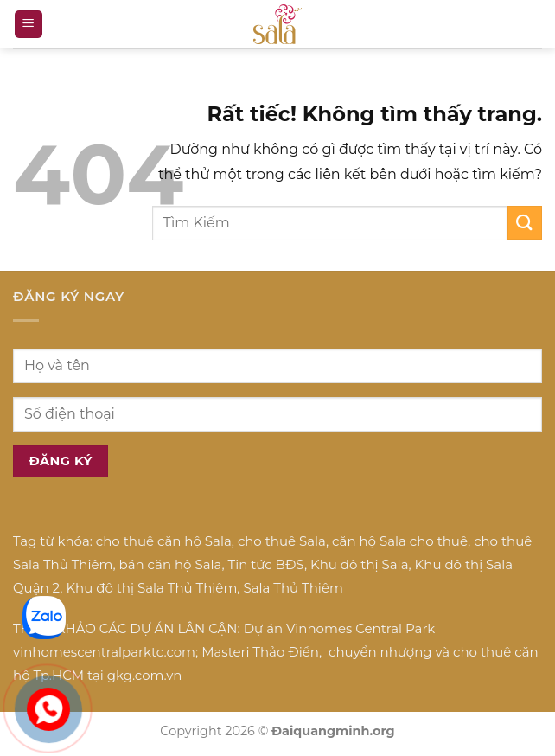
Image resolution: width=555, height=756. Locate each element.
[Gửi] (525, 223)
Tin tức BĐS (266, 564)
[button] (29, 25)
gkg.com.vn (145, 675)
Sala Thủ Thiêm (293, 588)
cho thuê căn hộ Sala (164, 541)
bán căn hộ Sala (171, 564)
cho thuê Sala (282, 541)
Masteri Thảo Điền (260, 652)
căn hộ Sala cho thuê (400, 541)
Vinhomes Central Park (360, 628)
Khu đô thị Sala (359, 564)
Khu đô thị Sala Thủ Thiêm (151, 588)
